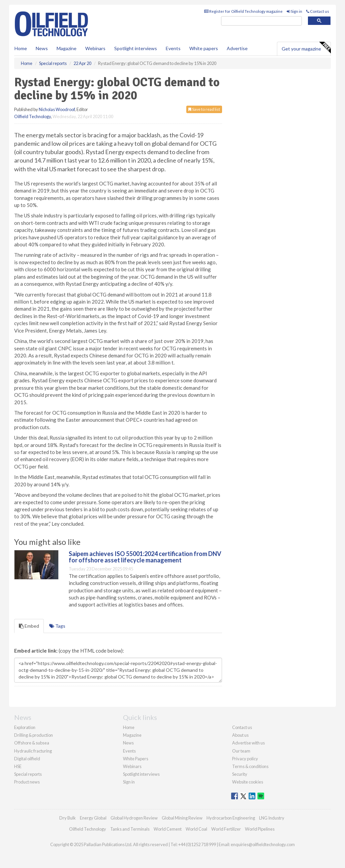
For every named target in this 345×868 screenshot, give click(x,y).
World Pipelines (260, 829)
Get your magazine (306, 48)
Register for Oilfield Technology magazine (243, 11)
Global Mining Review (182, 818)
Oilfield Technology (33, 116)
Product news (27, 782)
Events (173, 48)
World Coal (196, 829)
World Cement (168, 829)
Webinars (95, 48)
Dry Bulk (68, 818)
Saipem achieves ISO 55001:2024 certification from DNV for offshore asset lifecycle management (145, 557)
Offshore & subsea (32, 743)
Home (21, 48)
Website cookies (248, 782)
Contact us (318, 11)
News (128, 743)
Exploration (25, 727)
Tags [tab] (57, 626)
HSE (18, 766)
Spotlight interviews (136, 48)
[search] (261, 21)
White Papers (136, 759)
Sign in (294, 11)
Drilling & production (34, 735)
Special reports (28, 774)
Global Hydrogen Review (134, 818)
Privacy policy (245, 759)
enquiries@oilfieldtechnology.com (263, 844)
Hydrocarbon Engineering (231, 818)
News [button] (42, 48)
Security (240, 774)
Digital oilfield (27, 759)
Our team (241, 751)
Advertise (237, 48)
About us (240, 735)
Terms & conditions (250, 766)
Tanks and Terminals (130, 829)
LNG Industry (272, 818)
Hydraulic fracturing (33, 751)
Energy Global (93, 818)
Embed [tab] (29, 626)
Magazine (67, 48)
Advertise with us (248, 743)
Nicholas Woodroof (57, 109)
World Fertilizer (226, 829)
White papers (204, 48)
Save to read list (204, 109)
